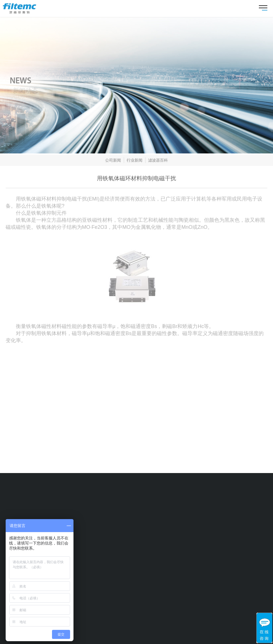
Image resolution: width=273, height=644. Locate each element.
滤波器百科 (158, 161)
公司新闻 (113, 161)
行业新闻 (135, 161)
